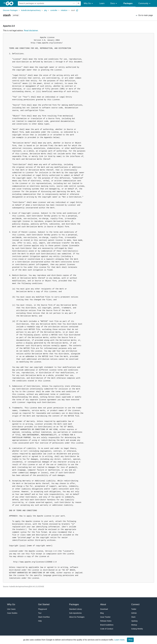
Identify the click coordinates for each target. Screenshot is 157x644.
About (103, 604)
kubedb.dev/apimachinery (31, 10)
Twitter (134, 609)
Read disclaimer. (31, 31)
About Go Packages (77, 617)
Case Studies (12, 613)
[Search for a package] (47, 3)
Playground (43, 609)
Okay (130, 640)
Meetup (134, 625)
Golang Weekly (137, 629)
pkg (46, 10)
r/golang (134, 621)
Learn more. (120, 640)
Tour (40, 613)
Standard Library (76, 609)
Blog (102, 613)
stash (73, 10)
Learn (102, 3)
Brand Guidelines (107, 625)
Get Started (44, 604)
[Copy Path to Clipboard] (77, 10)
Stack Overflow (44, 617)
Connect (135, 604)
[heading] (10, 3)
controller (54, 10)
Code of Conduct (107, 629)
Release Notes (106, 621)
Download (104, 609)
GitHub (134, 613)
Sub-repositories (75, 613)
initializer (64, 10)
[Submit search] (79, 3)
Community (145, 4)
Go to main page (144, 15)
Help (40, 621)
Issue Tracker (105, 617)
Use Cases (11, 609)
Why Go (89, 4)
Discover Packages (10, 10)
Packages (128, 3)
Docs (114, 4)
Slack (133, 617)
